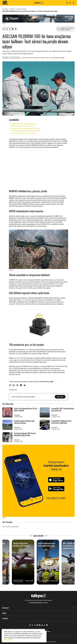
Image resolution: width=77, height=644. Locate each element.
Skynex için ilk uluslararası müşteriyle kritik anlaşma (38, 544)
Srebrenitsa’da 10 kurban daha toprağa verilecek (24, 422)
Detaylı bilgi (8, 640)
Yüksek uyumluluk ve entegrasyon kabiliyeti (26, 128)
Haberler (12, 9)
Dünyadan (17, 415)
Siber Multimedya (36, 603)
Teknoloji (17, 440)
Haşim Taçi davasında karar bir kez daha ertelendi (26, 409)
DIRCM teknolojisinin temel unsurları (23, 126)
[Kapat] (46, 630)
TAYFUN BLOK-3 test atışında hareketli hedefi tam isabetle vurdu (13, 546)
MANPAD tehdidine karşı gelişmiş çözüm (24, 124)
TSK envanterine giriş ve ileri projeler (24, 133)
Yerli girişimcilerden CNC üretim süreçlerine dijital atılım (25, 434)
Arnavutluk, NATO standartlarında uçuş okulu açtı (63, 409)
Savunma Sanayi (21, 9)
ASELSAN (6, 58)
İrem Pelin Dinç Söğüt (58, 58)
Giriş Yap (60, 397)
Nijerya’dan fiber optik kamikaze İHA (62, 544)
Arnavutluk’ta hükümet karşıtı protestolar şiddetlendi (61, 422)
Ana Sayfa (5, 9)
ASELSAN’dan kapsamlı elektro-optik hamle (26, 131)
